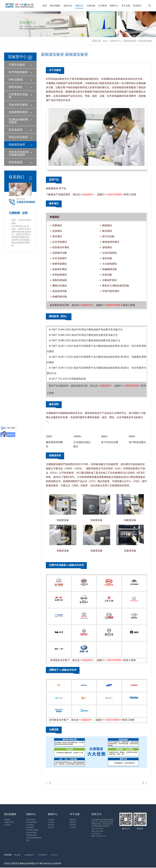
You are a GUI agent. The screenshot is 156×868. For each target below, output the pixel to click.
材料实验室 (16, 87)
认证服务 (7, 825)
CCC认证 (54, 855)
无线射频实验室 (18, 112)
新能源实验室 (130, 41)
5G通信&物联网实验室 (18, 121)
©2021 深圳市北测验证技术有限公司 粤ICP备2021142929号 (33, 864)
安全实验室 (16, 130)
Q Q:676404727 (97, 834)
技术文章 (51, 828)
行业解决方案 (9, 822)
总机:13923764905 (97, 829)
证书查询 (103, 6)
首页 (45, 6)
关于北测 (126, 6)
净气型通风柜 (42, 855)
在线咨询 (87, 194)
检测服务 (7, 820)
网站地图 (17, 855)
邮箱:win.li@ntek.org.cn (99, 836)
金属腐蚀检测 (29, 855)
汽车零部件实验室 (18, 96)
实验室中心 (115, 41)
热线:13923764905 (97, 831)
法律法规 (91, 6)
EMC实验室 (16, 80)
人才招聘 (73, 828)
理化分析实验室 (18, 137)
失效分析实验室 (18, 105)
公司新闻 (51, 820)
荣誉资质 (73, 822)
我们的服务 (55, 6)
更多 (28, 840)
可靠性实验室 (17, 65)
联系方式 (96, 814)
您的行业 (68, 6)
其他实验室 (16, 162)
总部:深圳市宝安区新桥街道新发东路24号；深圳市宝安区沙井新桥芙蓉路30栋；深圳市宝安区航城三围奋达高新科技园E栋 (102, 823)
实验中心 (79, 6)
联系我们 (137, 6)
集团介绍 (73, 820)
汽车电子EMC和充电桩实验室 (19, 153)
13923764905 (114, 194)
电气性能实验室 (18, 72)
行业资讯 (51, 822)
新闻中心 (114, 6)
